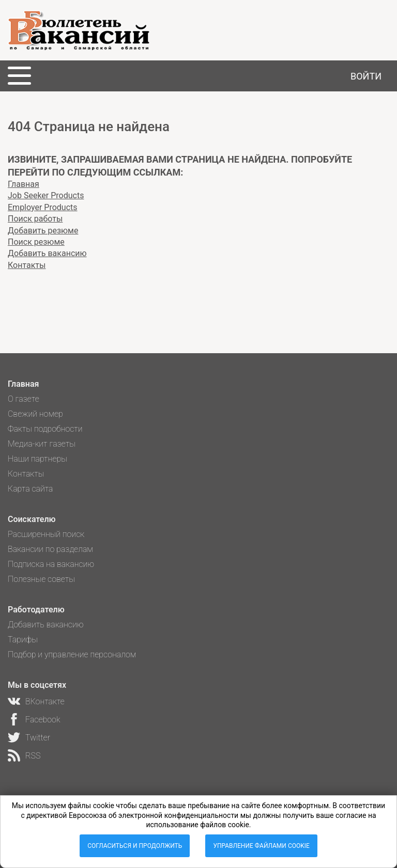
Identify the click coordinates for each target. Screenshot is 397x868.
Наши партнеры (37, 459)
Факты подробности (45, 429)
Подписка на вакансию (51, 564)
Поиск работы (35, 219)
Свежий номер (35, 414)
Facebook (43, 720)
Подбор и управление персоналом (72, 654)
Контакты (27, 265)
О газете (24, 399)
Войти (366, 76)
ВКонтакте (45, 701)
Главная (24, 184)
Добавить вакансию (47, 253)
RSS (33, 756)
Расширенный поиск (46, 534)
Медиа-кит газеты (42, 444)
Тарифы (23, 640)
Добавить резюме (43, 231)
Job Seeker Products (46, 195)
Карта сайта (30, 489)
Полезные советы (41, 579)
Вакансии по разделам (50, 549)
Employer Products (43, 207)
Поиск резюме (36, 242)
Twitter (38, 738)
